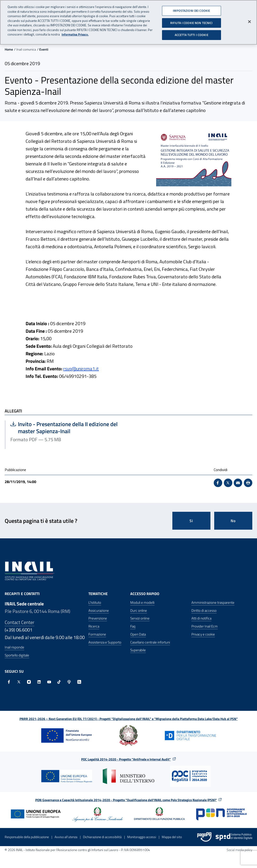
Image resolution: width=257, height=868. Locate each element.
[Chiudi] (249, 20)
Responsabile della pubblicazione (27, 837)
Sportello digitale (17, 655)
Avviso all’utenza (66, 837)
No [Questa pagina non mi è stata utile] (233, 521)
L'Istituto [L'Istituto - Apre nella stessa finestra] (95, 602)
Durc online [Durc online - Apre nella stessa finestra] (139, 610)
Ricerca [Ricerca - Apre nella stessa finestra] (94, 626)
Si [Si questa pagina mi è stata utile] (191, 521)
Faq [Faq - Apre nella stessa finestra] (133, 626)
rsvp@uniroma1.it (81, 369)
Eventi (44, 49)
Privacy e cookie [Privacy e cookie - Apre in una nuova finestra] (203, 634)
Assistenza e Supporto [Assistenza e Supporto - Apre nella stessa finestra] (105, 642)
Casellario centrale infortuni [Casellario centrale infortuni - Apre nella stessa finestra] (150, 642)
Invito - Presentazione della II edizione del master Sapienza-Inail (64, 428)
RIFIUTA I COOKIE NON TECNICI (192, 21)
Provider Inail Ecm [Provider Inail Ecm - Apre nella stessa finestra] (205, 626)
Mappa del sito (172, 837)
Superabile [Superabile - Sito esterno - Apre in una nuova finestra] (138, 650)
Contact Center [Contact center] (20, 622)
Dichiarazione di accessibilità (102, 837)
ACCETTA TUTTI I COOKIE (192, 33)
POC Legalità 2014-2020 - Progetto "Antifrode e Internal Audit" (126, 759)
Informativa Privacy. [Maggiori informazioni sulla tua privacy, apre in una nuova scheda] (75, 33)
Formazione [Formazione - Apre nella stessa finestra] (97, 634)
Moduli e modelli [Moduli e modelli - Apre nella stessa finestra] (142, 602)
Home (9, 49)
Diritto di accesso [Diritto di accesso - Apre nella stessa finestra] (204, 610)
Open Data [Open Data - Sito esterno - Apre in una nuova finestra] (138, 634)
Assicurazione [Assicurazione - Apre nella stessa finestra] (99, 610)
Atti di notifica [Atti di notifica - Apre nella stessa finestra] (201, 618)
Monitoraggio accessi (142, 837)
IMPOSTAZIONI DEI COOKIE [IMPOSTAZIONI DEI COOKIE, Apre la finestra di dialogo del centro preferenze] (191, 9)
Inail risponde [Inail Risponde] (14, 647)
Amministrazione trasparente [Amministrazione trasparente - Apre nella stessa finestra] (213, 602)
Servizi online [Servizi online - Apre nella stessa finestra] (140, 618)
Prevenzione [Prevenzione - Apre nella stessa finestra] (98, 618)
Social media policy (239, 850)
